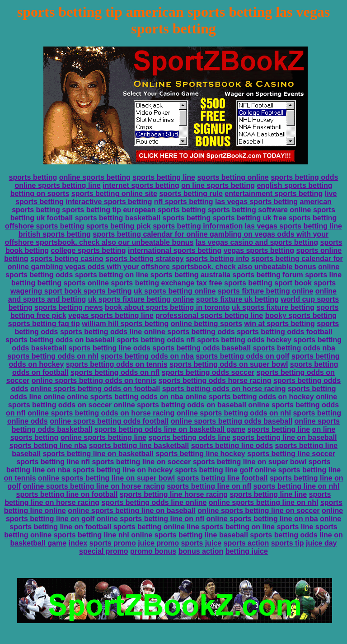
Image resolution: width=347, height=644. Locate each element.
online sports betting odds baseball (232, 421)
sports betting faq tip (44, 324)
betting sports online (73, 283)
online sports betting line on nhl (264, 502)
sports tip (288, 543)
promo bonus (153, 551)
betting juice (247, 551)
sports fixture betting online (266, 291)
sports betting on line (112, 275)
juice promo (158, 543)
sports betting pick (119, 226)
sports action (246, 543)
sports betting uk (242, 218)
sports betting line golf (214, 470)
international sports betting (175, 250)
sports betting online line (156, 527)
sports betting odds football (285, 332)
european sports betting (164, 210)
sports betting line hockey (200, 454)
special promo (103, 551)
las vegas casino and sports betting (257, 242)
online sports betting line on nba (262, 519)
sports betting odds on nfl (115, 372)
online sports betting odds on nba (125, 397)
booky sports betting (301, 315)
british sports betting (55, 234)
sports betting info (217, 259)
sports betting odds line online (154, 502)
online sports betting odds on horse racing (101, 413)
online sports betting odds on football (95, 389)
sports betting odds (304, 177)
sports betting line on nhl (296, 486)
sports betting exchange (152, 283)
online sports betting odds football (109, 421)
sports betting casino (67, 259)
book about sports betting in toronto (167, 307)
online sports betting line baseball (190, 535)
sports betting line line (268, 494)
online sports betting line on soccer (258, 511)
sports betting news (68, 307)
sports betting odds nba (294, 348)
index (78, 543)
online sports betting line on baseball (132, 511)
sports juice (201, 543)
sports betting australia (190, 275)
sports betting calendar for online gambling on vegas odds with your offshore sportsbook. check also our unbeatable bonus (167, 238)
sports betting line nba (48, 446)
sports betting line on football (67, 494)
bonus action (201, 551)
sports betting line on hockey (122, 470)
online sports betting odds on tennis (94, 380)
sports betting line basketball (139, 446)
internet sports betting (141, 185)
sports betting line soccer (291, 454)
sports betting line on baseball (284, 437)
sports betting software (248, 210)
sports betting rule (191, 194)
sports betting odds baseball (202, 348)
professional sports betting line (209, 315)
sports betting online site (114, 194)
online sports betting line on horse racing (94, 486)
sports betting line (164, 177)
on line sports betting (218, 185)
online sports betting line (57, 185)
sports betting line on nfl (209, 486)
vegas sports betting (259, 250)
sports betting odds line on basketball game (170, 429)
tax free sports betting (234, 283)
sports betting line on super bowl (250, 462)
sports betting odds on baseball (60, 340)
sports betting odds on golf (242, 356)
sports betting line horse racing (174, 494)
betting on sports (40, 194)
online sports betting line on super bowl (106, 478)
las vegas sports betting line (293, 226)
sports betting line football (223, 478)
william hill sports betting (125, 324)
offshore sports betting (45, 226)
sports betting (33, 177)
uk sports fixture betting (273, 307)
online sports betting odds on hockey (249, 397)
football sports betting (85, 218)
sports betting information (198, 226)
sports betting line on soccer (142, 462)
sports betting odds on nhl (53, 356)
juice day (321, 543)
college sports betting (88, 250)
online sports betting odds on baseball (180, 405)
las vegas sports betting (256, 202)
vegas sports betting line (111, 315)
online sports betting (95, 177)
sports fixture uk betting (237, 299)
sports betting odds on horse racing (224, 389)
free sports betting (305, 218)
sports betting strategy (144, 259)
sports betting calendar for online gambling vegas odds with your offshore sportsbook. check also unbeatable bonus (175, 263)
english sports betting (294, 185)
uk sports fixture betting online (141, 299)
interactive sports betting (109, 202)
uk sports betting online (175, 291)
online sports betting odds (190, 332)
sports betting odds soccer (208, 372)
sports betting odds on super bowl (229, 364)
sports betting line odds (110, 348)
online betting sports (206, 324)
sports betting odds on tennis (117, 364)
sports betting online (233, 177)
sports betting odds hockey (244, 340)
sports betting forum (267, 275)
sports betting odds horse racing (215, 380)
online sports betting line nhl (80, 535)
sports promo (113, 543)
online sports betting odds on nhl (234, 413)
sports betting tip (91, 210)
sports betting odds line (101, 332)
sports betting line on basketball (98, 454)
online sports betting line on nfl (150, 519)
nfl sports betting (184, 202)
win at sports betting (279, 324)
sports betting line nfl (53, 462)
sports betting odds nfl (156, 340)
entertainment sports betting (274, 194)
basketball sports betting (168, 218)
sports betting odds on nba (147, 356)
